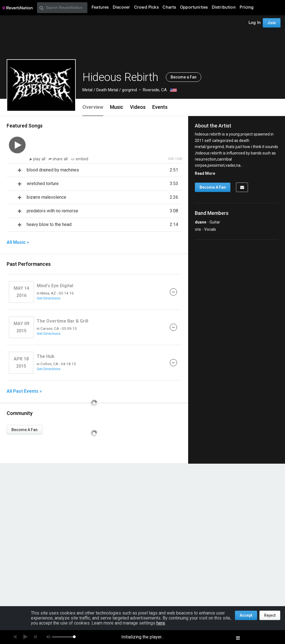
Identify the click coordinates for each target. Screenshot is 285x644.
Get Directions (49, 298)
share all (59, 159)
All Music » (18, 242)
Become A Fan (24, 430)
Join (272, 23)
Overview (93, 107)
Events (160, 107)
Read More (205, 173)
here (161, 623)
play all (40, 159)
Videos (138, 107)
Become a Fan (184, 77)
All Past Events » (24, 391)
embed (80, 159)
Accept (246, 615)
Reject (270, 615)
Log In (255, 23)
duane (201, 222)
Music (117, 107)
